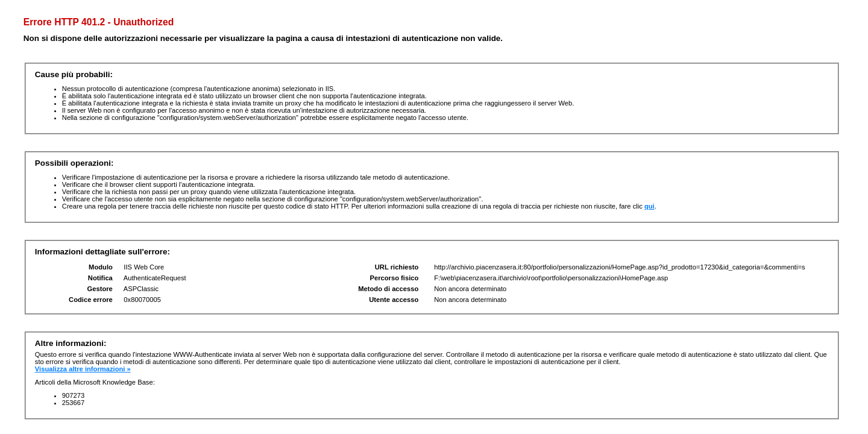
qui (649, 206)
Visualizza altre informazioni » (83, 369)
